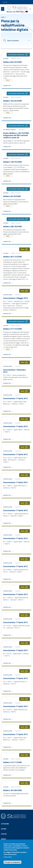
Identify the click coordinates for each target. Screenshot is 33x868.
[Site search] (30, 9)
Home (3, 17)
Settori (4, 829)
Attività (4, 834)
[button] (6, 2)
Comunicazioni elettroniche (18, 55)
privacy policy (8, 857)
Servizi (4, 839)
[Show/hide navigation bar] (3, 9)
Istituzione (5, 824)
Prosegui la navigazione (12, 863)
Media (8, 80)
